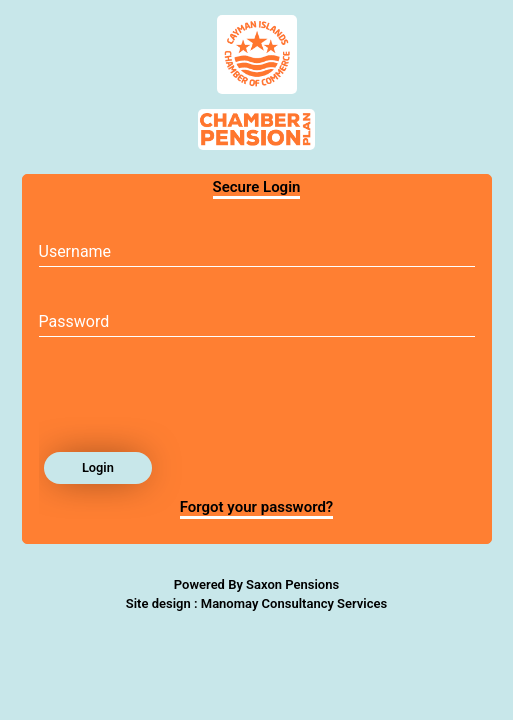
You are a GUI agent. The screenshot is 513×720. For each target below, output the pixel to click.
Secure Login (257, 187)
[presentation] (191, 400)
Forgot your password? (257, 507)
